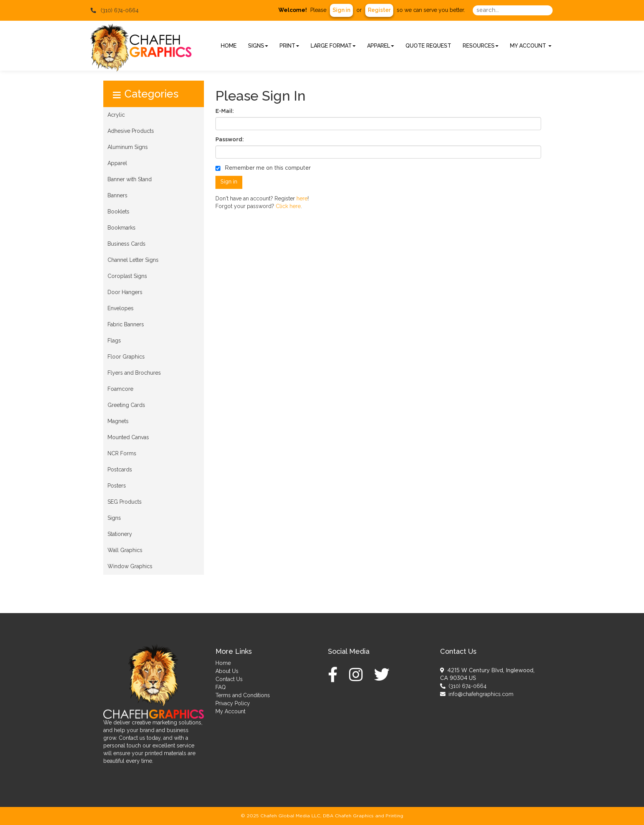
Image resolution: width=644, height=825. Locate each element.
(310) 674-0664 (463, 686)
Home (223, 663)
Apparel (381, 46)
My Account (230, 711)
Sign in (341, 10)
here (302, 198)
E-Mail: (225, 111)
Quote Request (428, 46)
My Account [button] (531, 46)
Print (289, 46)
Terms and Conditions (243, 695)
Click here (288, 206)
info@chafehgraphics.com (477, 694)
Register (379, 10)
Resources (481, 46)
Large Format (333, 46)
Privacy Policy (233, 703)
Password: (230, 140)
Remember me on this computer (263, 168)
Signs (258, 46)
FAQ (221, 687)
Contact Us (229, 679)
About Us (227, 671)
